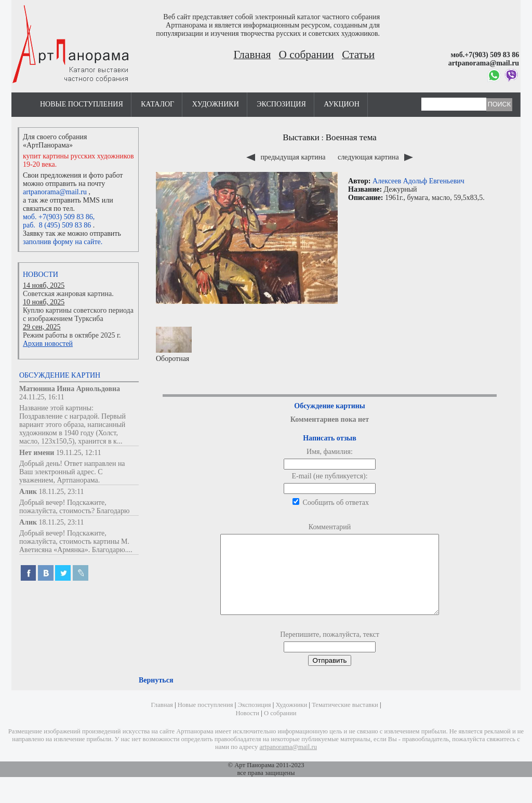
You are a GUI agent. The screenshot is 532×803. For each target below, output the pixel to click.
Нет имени (37, 453)
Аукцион (342, 104)
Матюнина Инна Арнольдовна (70, 389)
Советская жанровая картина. (68, 294)
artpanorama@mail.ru (55, 192)
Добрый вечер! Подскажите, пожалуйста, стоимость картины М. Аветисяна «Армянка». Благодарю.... (76, 541)
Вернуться (156, 696)
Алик (28, 492)
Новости (41, 275)
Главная (252, 55)
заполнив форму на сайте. (63, 242)
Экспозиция (281, 104)
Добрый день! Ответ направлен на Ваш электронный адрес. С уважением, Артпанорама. (72, 472)
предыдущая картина (287, 157)
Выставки (301, 137)
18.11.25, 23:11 (62, 492)
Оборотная (174, 345)
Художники (216, 104)
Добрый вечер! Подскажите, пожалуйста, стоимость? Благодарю (74, 507)
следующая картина (375, 157)
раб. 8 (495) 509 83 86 (57, 225)
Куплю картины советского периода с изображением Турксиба (78, 314)
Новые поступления (82, 104)
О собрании (307, 55)
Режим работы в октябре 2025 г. (72, 335)
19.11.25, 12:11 (79, 453)
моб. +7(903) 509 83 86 (58, 217)
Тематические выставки (345, 720)
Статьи (358, 55)
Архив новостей (48, 344)
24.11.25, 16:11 (42, 397)
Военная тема (351, 137)
